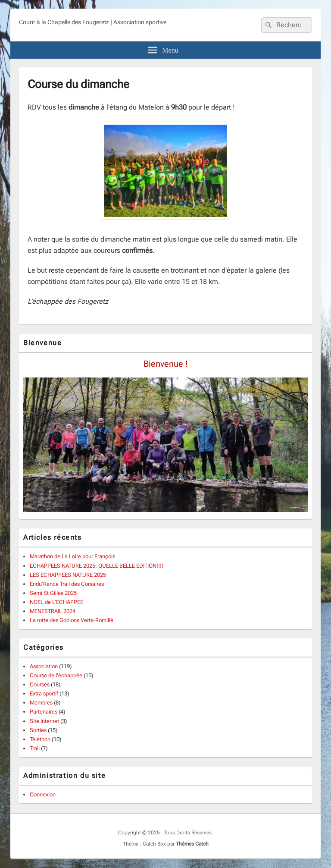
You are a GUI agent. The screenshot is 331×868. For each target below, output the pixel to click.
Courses (40, 684)
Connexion (43, 794)
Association (44, 666)
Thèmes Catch (192, 844)
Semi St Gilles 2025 (53, 593)
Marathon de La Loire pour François (72, 556)
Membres (41, 703)
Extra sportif (44, 693)
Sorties (38, 730)
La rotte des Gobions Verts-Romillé (72, 620)
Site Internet (44, 721)
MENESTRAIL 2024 (53, 611)
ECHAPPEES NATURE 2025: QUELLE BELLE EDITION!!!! (97, 566)
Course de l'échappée (56, 675)
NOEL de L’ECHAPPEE (56, 602)
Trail (35, 748)
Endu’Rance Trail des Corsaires (67, 584)
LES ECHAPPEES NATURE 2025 (68, 575)
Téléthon (40, 739)
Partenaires (44, 712)
